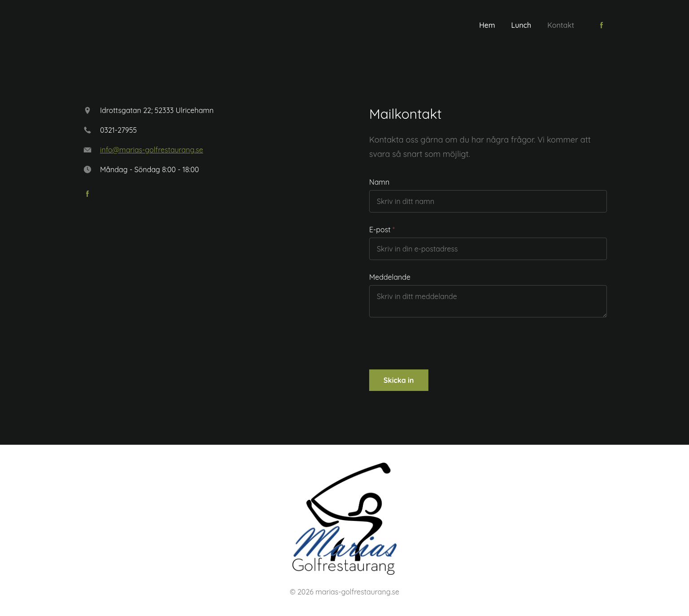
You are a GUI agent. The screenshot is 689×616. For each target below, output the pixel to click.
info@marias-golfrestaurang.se (152, 150)
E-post (380, 230)
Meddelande (390, 277)
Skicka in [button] (399, 380)
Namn (379, 182)
